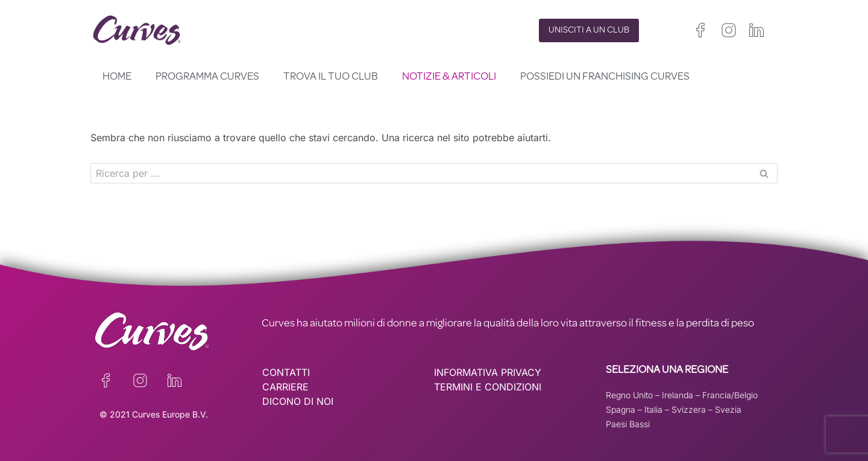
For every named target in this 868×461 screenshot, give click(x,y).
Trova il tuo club (331, 77)
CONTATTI (286, 372)
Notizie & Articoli (449, 77)
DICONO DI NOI (298, 401)
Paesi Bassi (628, 424)
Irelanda (678, 395)
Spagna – (625, 409)
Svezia (728, 409)
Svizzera (689, 409)
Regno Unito (629, 395)
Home (117, 77)
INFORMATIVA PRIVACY (488, 372)
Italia (653, 409)
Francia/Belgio (730, 395)
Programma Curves (207, 77)
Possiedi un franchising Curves (605, 77)
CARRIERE (285, 387)
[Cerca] (420, 173)
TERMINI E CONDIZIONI (488, 387)
